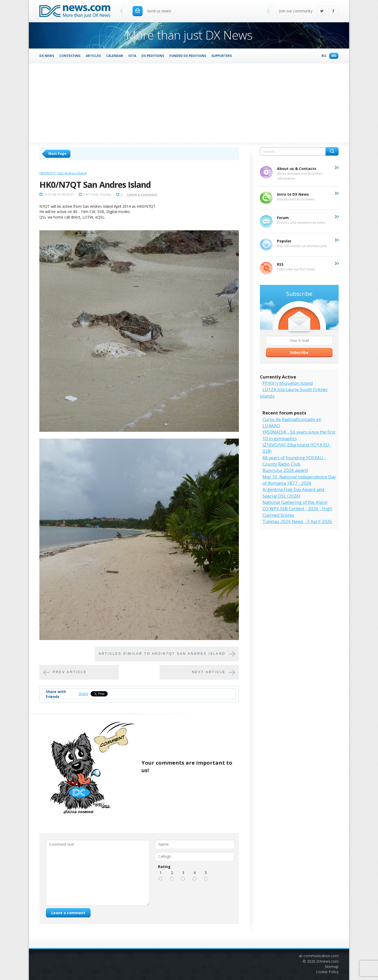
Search (332, 151)
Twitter (322, 11)
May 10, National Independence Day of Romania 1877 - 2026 (299, 480)
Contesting (70, 56)
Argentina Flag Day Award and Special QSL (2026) (293, 492)
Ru (323, 56)
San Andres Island (72, 173)
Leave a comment (142, 194)
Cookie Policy (327, 972)
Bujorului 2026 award (285, 470)
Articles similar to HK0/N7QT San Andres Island (162, 654)
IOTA (132, 56)
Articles (93, 56)
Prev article (70, 672)
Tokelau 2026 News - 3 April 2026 (297, 521)
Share (83, 694)
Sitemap (332, 966)
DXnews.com (327, 961)
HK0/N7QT (48, 173)
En (332, 56)
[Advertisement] (189, 103)
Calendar (115, 56)
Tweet (96, 694)
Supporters (222, 56)
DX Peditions (153, 56)
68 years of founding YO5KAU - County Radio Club (294, 461)
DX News (47, 56)
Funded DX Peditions (188, 56)
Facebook (333, 11)
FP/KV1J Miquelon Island (288, 383)
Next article (209, 672)
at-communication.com (319, 956)
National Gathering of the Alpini (295, 502)
